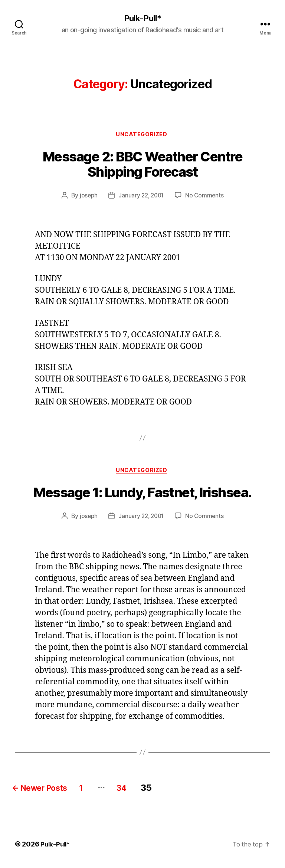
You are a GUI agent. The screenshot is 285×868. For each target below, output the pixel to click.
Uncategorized (142, 136)
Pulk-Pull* (142, 19)
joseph (87, 197)
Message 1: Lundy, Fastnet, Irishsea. (142, 495)
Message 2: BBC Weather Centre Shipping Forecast (143, 166)
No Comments (206, 197)
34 (143, 791)
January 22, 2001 (141, 197)
